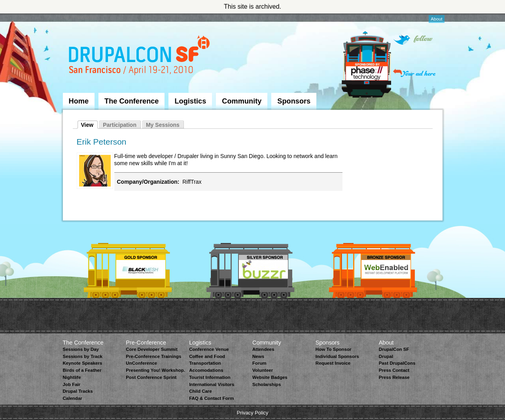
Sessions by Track (83, 356)
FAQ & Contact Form (211, 398)
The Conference (131, 101)
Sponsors (294, 101)
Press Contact (394, 370)
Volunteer (263, 370)
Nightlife (72, 377)
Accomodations (206, 370)
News (258, 356)
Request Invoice (333, 363)
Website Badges (270, 377)
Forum (259, 363)
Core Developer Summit (152, 349)
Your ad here (414, 73)
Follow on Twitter (413, 40)
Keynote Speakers (83, 363)
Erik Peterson (102, 142)
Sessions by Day (81, 349)
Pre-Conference (146, 343)
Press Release (394, 377)
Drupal (386, 356)
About (436, 19)
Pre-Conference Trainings (153, 356)
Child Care (200, 391)
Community (242, 101)
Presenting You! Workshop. (155, 370)
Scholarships (267, 384)
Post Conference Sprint (151, 377)
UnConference (141, 363)
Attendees (263, 349)
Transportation (205, 363)
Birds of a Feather (82, 370)
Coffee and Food (207, 356)
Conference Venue (209, 349)
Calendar (73, 398)
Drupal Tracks (78, 391)
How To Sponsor (334, 349)
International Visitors (212, 384)
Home (79, 101)
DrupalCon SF (394, 349)
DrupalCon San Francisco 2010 (140, 57)
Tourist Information (210, 377)
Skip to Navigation (79, 17)
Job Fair (72, 384)
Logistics (190, 101)
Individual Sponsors (337, 356)
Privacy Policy (253, 413)
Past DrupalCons (397, 363)
